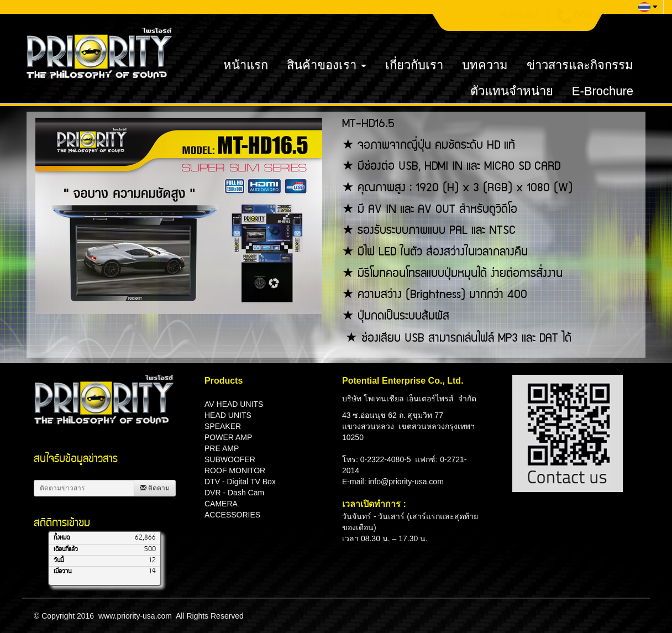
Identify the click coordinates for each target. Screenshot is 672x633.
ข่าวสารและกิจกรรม (580, 65)
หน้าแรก (246, 65)
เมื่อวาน (62, 572)
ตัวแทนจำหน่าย (512, 91)
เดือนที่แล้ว (66, 550)
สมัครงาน (519, 16)
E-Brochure (603, 91)
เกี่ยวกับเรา (414, 65)
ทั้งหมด (62, 538)
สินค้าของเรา (327, 65)
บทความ (485, 65)
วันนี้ (59, 561)
